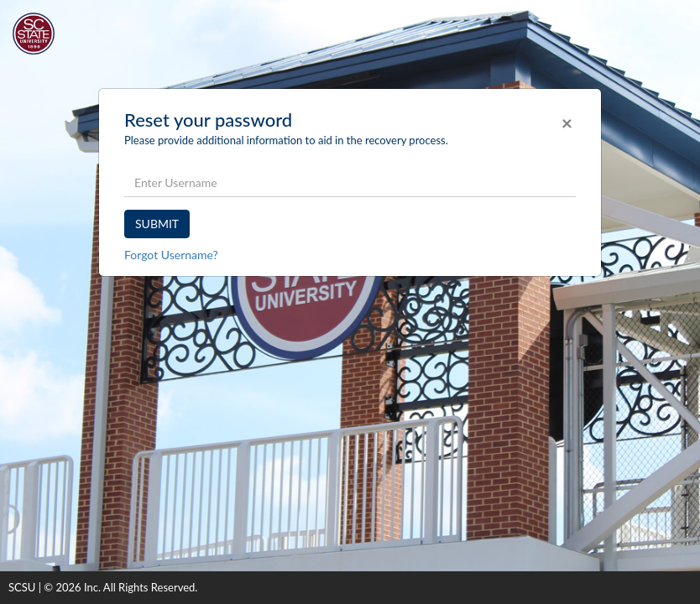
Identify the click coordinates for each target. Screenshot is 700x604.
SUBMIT (157, 224)
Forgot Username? (171, 255)
